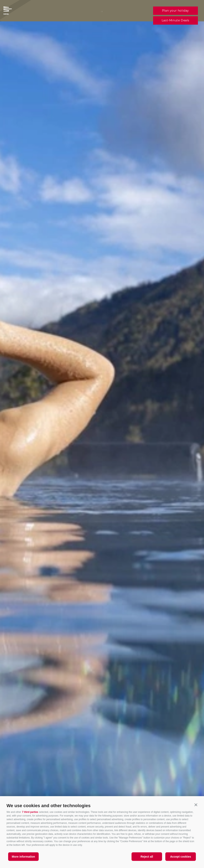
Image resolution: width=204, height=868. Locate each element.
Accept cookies (181, 857)
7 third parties (30, 812)
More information (23, 857)
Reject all (147, 857)
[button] (196, 805)
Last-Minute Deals (175, 20)
